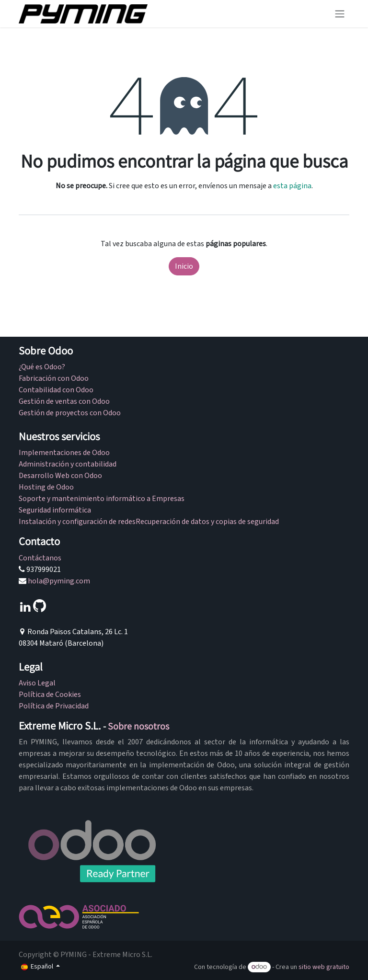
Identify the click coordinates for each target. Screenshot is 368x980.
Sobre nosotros (138, 726)
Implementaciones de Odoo (64, 453)
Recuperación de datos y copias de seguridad (207, 522)
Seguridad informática (56, 510)
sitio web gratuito (324, 967)
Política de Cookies (50, 695)
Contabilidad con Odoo (56, 390)
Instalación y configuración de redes (77, 522)
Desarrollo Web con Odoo (60, 476)
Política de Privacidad (54, 706)
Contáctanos (40, 558)
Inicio (184, 266)
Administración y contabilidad (68, 464)
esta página (292, 186)
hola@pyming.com (59, 581)
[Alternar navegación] (340, 14)
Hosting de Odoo (46, 487)
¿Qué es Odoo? (42, 367)
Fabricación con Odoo (54, 378)
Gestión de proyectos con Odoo (70, 413)
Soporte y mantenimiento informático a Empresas (102, 499)
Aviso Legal (37, 683)
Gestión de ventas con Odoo (64, 401)
